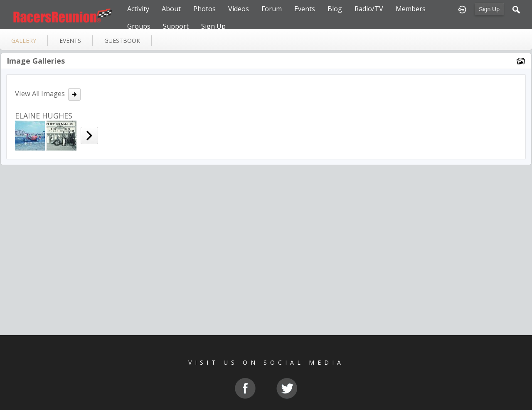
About (171, 9)
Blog (335, 9)
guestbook (122, 41)
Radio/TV (369, 9)
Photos (204, 9)
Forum (272, 9)
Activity (138, 9)
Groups (139, 26)
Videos (239, 9)
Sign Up (489, 9)
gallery (24, 41)
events (70, 41)
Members (411, 9)
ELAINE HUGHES (44, 116)
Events (305, 9)
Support (176, 26)
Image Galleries (36, 61)
